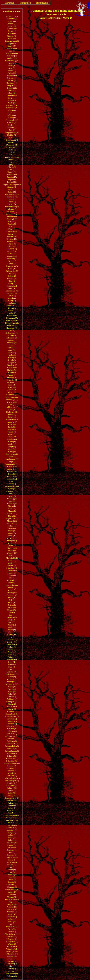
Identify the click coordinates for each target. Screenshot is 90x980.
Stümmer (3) (12, 855)
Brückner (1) (12, 78)
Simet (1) (12, 805)
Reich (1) (12, 677)
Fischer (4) (12, 204)
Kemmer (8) (12, 377)
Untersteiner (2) (12, 889)
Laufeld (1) (12, 466)
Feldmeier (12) (12, 197)
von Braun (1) (12, 974)
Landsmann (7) (12, 459)
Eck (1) (12, 162)
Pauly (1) (12, 630)
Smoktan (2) (12, 810)
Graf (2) (12, 254)
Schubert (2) (12, 771)
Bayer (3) (12, 43)
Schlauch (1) (12, 739)
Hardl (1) (12, 298)
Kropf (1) (12, 447)
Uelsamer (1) (12, 885)
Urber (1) (12, 894)
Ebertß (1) (12, 160)
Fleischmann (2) (12, 207)
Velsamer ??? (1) (12, 899)
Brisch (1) (12, 71)
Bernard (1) (12, 48)
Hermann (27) (12, 318)
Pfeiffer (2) (12, 642)
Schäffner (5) (12, 786)
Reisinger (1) (12, 682)
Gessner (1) (12, 239)
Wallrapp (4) (12, 909)
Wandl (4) (12, 914)
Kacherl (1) (12, 367)
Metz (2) (12, 536)
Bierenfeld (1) (12, 53)
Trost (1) (12, 877)
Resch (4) (12, 689)
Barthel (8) (12, 36)
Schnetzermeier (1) (12, 763)
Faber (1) (12, 192)
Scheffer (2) (12, 719)
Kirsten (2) (12, 390)
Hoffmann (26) (12, 338)
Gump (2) (12, 273)
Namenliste (26, 3)
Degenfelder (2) (12, 132)
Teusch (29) (12, 862)
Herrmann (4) (12, 320)
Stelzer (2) (12, 840)
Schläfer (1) (12, 741)
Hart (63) (12, 301)
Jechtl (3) (12, 360)
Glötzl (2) (12, 246)
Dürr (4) (12, 155)
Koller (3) (12, 414)
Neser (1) (12, 575)
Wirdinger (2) (12, 951)
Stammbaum (42, 3)
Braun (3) (12, 63)
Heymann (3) (12, 328)
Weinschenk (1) (12, 927)
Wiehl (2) (12, 932)
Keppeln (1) (12, 380)
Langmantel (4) (12, 464)
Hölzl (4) (12, 358)
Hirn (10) (12, 335)
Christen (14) (12, 105)
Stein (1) (12, 838)
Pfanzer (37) (12, 640)
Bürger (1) (12, 98)
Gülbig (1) (12, 283)
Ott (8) (12, 612)
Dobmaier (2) (12, 145)
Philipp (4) (12, 647)
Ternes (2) (12, 860)
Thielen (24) (12, 865)
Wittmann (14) (12, 954)
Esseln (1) (12, 189)
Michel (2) (12, 546)
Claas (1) (12, 110)
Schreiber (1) (12, 768)
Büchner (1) (12, 95)
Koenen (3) (12, 402)
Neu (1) (12, 578)
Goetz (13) (12, 251)
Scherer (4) (12, 729)
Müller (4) (12, 563)
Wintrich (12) (12, 949)
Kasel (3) (12, 372)
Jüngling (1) (12, 365)
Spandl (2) (12, 813)
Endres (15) (12, 177)
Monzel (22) (12, 553)
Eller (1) (12, 170)
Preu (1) (12, 669)
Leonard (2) (12, 479)
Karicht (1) (12, 370)
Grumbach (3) (12, 266)
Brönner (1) (12, 76)
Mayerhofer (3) (12, 518)
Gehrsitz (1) (12, 231)
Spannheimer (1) (12, 815)
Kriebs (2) (12, 444)
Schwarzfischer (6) (12, 778)
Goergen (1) (12, 249)
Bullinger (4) (12, 83)
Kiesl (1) (12, 387)
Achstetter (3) (12, 16)
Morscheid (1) (12, 558)
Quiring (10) (12, 672)
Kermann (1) (12, 382)
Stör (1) (12, 852)
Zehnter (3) (12, 956)
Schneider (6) (12, 761)
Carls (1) (12, 103)
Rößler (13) (12, 706)
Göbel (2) (12, 276)
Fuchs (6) (12, 224)
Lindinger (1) (12, 491)
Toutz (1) (12, 870)
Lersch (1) (12, 481)
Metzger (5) (12, 541)
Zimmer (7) (12, 964)
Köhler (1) (12, 457)
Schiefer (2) (12, 731)
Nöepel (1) (12, 590)
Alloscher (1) (12, 19)
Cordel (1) (12, 125)
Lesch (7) (12, 484)
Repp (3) (12, 687)
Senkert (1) (12, 800)
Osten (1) (12, 605)
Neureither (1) (12, 585)
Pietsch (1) (12, 649)
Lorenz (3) (12, 496)
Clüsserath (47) (12, 120)
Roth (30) (12, 696)
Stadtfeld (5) (12, 828)
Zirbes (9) (12, 966)
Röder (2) (12, 704)
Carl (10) (12, 100)
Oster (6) (12, 607)
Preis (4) (12, 667)
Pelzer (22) (12, 635)
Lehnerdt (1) (12, 469)
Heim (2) (12, 308)
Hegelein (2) (12, 306)
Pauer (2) (12, 625)
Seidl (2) (12, 793)
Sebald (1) (12, 791)
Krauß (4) (12, 432)
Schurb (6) (12, 773)
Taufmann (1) (12, 857)
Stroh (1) (12, 847)
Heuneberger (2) (12, 323)
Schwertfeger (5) (12, 781)
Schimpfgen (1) (12, 736)
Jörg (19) (12, 363)
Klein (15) (12, 392)
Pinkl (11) (12, 652)
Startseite (9, 3)
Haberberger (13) (12, 291)
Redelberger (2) (12, 674)
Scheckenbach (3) (12, 716)
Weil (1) (12, 924)
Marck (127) (12, 513)
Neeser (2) (12, 573)
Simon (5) (12, 808)
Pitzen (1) (12, 654)
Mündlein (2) (12, 568)
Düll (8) (12, 152)
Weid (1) (12, 922)
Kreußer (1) (12, 439)
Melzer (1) (12, 526)
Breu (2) (12, 68)
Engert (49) (12, 182)
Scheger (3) (12, 721)
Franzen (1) (12, 217)
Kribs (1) (12, 442)
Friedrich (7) (12, 219)
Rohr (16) (12, 694)
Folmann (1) (12, 212)
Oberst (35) (12, 593)
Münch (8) (12, 565)
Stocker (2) (12, 842)
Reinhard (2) (12, 679)
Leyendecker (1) (12, 486)
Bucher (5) (12, 80)
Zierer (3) (12, 961)
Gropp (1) (12, 261)
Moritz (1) (12, 555)
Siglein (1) (12, 803)
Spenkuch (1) (12, 818)
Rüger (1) (12, 709)
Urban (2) (12, 892)
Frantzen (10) (12, 214)
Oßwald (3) (12, 617)
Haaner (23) (12, 286)
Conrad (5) (12, 123)
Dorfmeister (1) (12, 147)
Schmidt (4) (12, 753)
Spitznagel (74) (12, 820)
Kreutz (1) (12, 434)
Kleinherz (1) (12, 395)
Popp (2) (12, 662)
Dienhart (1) (12, 142)
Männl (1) (12, 560)
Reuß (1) (12, 692)
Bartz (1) (12, 38)
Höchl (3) (12, 353)
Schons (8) (12, 766)
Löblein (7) (12, 504)
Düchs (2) (12, 150)
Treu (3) (12, 872)
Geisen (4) (12, 234)
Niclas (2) (12, 588)
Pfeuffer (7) (12, 645)
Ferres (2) (12, 202)
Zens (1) (12, 959)
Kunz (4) (12, 452)
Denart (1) (12, 137)
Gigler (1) (12, 244)
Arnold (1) (12, 24)
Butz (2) (12, 93)
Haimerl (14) (12, 293)
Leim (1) (12, 474)
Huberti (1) (12, 343)
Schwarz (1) (12, 776)
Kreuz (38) (12, 437)
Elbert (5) (12, 167)
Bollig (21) (12, 58)
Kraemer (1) (12, 422)
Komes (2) (12, 417)
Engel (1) (12, 179)
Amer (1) (12, 21)
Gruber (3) (12, 264)
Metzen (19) (12, 538)
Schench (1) (12, 724)
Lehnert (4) (12, 471)
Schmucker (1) (12, 758)
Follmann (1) (12, 209)
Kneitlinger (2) (12, 400)
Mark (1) (12, 516)
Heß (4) (12, 330)
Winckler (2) (12, 939)
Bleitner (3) (12, 56)
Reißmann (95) (12, 684)
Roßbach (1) (12, 699)
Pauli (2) (12, 627)
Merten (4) (12, 533)
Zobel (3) (12, 969)
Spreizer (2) (12, 825)
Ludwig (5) (12, 499)
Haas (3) (12, 288)
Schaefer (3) (12, 711)
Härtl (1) (12, 350)
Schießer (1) (12, 734)
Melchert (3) (12, 523)
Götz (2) (12, 281)
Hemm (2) (12, 311)
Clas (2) (12, 113)
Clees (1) (12, 118)
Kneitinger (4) (12, 397)
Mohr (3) (12, 551)
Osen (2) (12, 602)
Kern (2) (12, 385)
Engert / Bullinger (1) (12, 184)
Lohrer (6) (12, 494)
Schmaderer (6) (12, 744)
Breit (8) (12, 66)
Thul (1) (12, 867)
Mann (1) (12, 511)
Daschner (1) (12, 127)
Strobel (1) (12, 845)
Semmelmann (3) (12, 798)
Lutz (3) (12, 501)
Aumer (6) (12, 26)
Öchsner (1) (12, 976)
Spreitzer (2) (12, 823)
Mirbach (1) (12, 548)
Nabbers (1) (12, 570)
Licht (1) (12, 489)
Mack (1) (12, 506)
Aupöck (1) (12, 29)
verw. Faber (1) (12, 971)
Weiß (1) (12, 929)
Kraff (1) (12, 424)
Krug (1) (12, 449)
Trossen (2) (12, 875)
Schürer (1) (12, 788)
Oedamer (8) (12, 595)
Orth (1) (12, 600)
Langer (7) (12, 461)
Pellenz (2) (12, 632)
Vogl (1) (12, 902)
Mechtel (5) (12, 521)
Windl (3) (12, 944)
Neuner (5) (12, 583)
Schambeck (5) (12, 714)
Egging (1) (12, 165)
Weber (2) (12, 919)
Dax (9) (12, 130)
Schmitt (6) (12, 756)
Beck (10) (12, 46)
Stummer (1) (12, 850)
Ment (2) (12, 531)
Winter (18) (12, 946)
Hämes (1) (12, 348)
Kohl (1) (12, 405)
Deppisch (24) (12, 140)
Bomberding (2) (12, 61)
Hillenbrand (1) (12, 333)
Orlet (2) (12, 598)
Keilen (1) (12, 375)
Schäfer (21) (12, 783)
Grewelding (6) (12, 259)
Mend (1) (12, 528)
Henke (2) (12, 313)
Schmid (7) (12, 748)
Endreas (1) (12, 174)
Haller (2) (12, 296)
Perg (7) (12, 637)
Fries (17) (12, 221)
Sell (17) (12, 795)
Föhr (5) (12, 229)
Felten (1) (12, 199)
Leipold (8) (12, 476)
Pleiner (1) (12, 657)
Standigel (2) (12, 830)
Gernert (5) (12, 236)
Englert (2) (12, 187)
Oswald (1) (12, 610)
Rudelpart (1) (12, 701)
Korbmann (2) (12, 419)
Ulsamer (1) (12, 887)
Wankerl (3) (12, 917)
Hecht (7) (12, 303)
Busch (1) (12, 90)
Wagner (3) (12, 904)
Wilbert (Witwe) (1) (12, 934)
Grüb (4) (12, 269)
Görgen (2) (12, 278)
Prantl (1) (12, 664)
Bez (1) (12, 51)
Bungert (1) (12, 88)
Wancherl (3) (12, 912)
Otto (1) (12, 615)
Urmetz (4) (12, 897)
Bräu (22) (12, 73)
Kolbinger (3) (12, 412)
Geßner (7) (12, 241)
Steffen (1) (12, 835)
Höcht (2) (12, 355)
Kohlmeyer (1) (12, 407)
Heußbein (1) (12, 325)
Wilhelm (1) (12, 936)
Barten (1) (12, 31)
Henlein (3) (12, 316)
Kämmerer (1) (12, 454)
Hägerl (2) (12, 345)
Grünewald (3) (12, 271)
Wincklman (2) (12, 941)
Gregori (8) (12, 256)
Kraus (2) (12, 429)
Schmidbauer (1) (12, 751)
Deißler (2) (12, 135)
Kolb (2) (12, 410)
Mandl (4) (12, 508)
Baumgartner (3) (12, 41)
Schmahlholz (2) (12, 746)
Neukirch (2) (12, 580)
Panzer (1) (12, 622)
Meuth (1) (12, 543)
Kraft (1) (12, 427)
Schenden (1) (12, 726)
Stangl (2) (12, 833)
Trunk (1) (12, 882)
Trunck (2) (12, 880)
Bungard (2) (12, 85)
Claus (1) (12, 115)
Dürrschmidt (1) (12, 157)
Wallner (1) (12, 907)
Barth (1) (12, 33)
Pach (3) (12, 620)
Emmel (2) (12, 172)
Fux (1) (12, 226)
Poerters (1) (12, 659)
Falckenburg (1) (12, 194)
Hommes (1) (12, 340)
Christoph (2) (12, 108)
